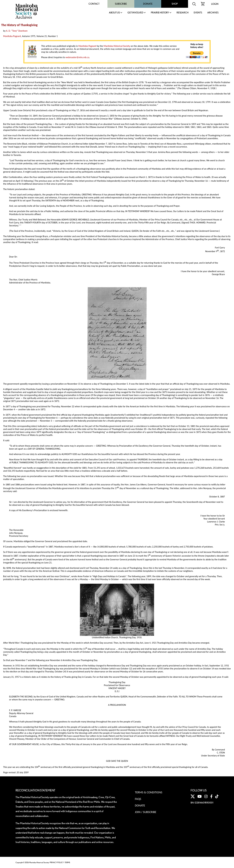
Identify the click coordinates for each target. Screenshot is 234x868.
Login (215, 4)
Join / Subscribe (146, 812)
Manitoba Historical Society (117, 46)
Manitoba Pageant (12, 36)
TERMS (67, 862)
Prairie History (160, 13)
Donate (148, 4)
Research (183, 13)
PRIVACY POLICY (57, 862)
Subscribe (121, 4)
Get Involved (135, 13)
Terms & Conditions (149, 792)
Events (198, 13)
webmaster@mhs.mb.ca (77, 57)
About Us (114, 13)
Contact (94, 4)
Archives (213, 13)
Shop (175, 4)
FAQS (138, 799)
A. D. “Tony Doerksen (17, 31)
